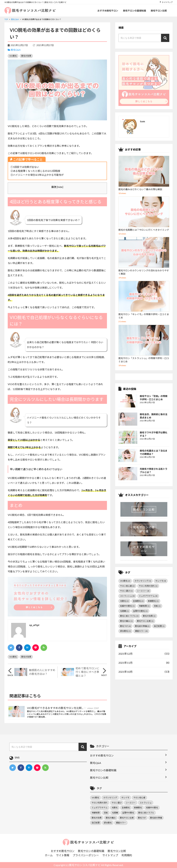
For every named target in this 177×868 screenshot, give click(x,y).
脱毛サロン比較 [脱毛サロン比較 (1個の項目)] (145, 621)
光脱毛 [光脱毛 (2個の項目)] (124, 601)
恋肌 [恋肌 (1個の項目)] (157, 606)
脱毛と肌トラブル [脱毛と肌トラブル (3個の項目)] (129, 616)
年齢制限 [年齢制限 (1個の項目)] (144, 606)
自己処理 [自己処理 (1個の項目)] (159, 626)
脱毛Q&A (16, 50)
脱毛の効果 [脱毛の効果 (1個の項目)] (149, 616)
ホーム (49, 855)
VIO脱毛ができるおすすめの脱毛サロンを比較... (63, 708)
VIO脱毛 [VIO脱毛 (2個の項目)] (125, 581)
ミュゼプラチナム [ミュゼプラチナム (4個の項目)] (148, 596)
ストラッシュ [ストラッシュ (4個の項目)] (127, 596)
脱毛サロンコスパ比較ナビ (85, 865)
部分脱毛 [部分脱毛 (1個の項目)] (125, 631)
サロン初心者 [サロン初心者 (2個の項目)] (127, 586)
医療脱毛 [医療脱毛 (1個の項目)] (153, 601)
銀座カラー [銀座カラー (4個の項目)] (141, 631)
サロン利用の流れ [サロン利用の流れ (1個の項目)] (148, 586)
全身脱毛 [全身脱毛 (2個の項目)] (138, 601)
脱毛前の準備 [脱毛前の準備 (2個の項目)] (142, 626)
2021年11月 (125, 663)
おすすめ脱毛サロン (108, 11)
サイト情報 (63, 855)
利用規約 (127, 855)
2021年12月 (125, 654)
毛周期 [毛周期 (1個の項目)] (124, 611)
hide (60, 187)
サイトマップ (167, 2)
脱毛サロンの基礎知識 (134, 11)
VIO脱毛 (13, 56)
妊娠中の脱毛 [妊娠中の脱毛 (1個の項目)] (127, 606)
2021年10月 (125, 672)
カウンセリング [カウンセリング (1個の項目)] (143, 581)
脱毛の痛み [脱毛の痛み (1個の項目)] (126, 621)
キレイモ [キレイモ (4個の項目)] (161, 581)
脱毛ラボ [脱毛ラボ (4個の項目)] (125, 626)
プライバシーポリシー (86, 855)
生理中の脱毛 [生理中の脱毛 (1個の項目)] (140, 611)
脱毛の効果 (26, 56)
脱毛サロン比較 (159, 11)
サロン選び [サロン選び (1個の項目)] (126, 591)
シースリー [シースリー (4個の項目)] (143, 591)
